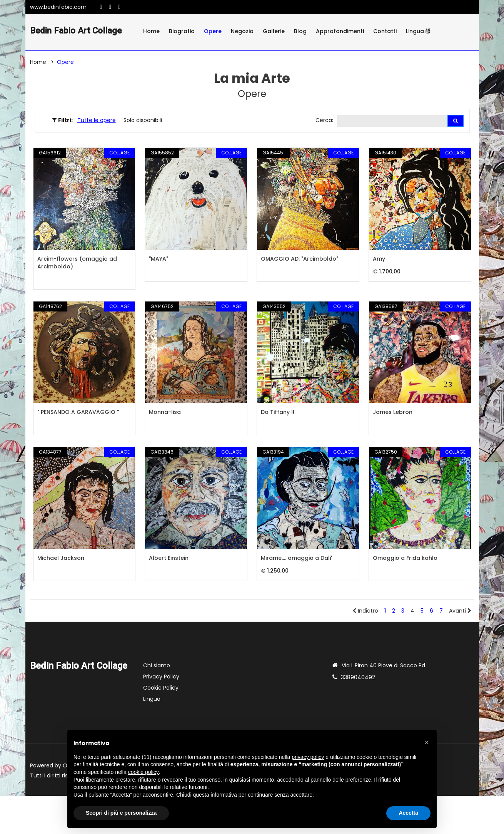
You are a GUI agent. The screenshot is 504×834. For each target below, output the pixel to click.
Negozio (242, 31)
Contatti (385, 31)
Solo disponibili (143, 121)
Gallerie (274, 31)
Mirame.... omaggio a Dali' (296, 559)
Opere (213, 31)
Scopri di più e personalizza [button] (121, 813)
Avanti (460, 612)
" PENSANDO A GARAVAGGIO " (78, 413)
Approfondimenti (340, 31)
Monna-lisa (165, 413)
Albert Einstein (169, 559)
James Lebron (393, 413)
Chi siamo (157, 667)
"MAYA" (159, 260)
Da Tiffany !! (278, 413)
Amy (379, 260)
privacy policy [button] (308, 757)
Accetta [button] (408, 813)
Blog (300, 31)
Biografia (182, 31)
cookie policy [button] (144, 772)
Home (151, 31)
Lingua (418, 31)
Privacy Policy (161, 678)
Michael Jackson (61, 559)
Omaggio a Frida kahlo (405, 559)
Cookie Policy (161, 689)
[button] (427, 742)
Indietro (365, 612)
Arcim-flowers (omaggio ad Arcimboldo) (77, 264)
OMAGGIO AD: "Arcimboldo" (300, 260)
